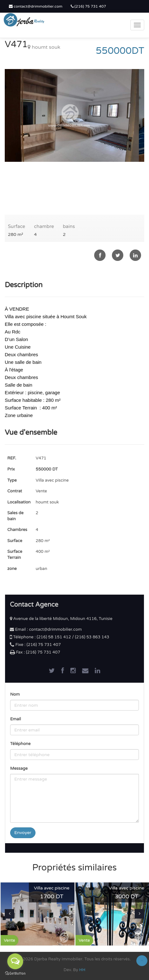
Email (16, 719)
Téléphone (20, 744)
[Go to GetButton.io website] (15, 974)
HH (82, 970)
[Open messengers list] (15, 961)
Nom (15, 694)
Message (19, 768)
